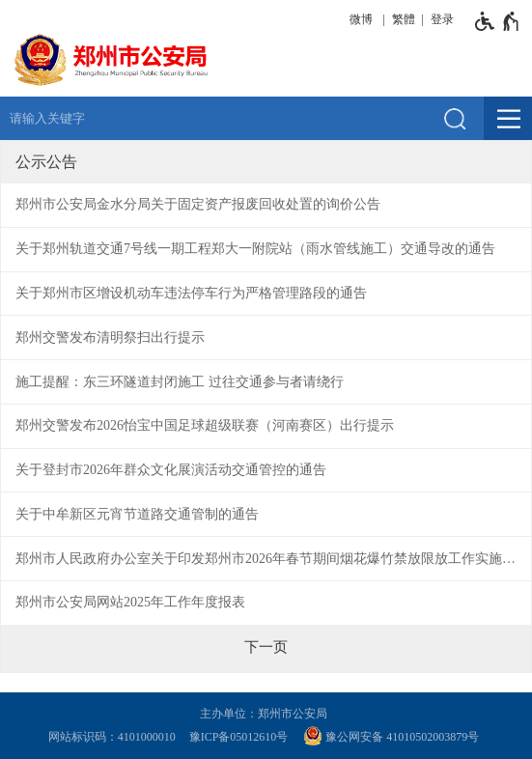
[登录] (439, 19)
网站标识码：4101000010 (115, 737)
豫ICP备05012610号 (239, 737)
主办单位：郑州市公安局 (266, 714)
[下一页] (266, 647)
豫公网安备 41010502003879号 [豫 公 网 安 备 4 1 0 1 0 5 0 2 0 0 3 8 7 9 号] (391, 736)
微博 (361, 19)
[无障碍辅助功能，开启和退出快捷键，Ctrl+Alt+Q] (498, 21)
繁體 (404, 19)
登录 (442, 19)
